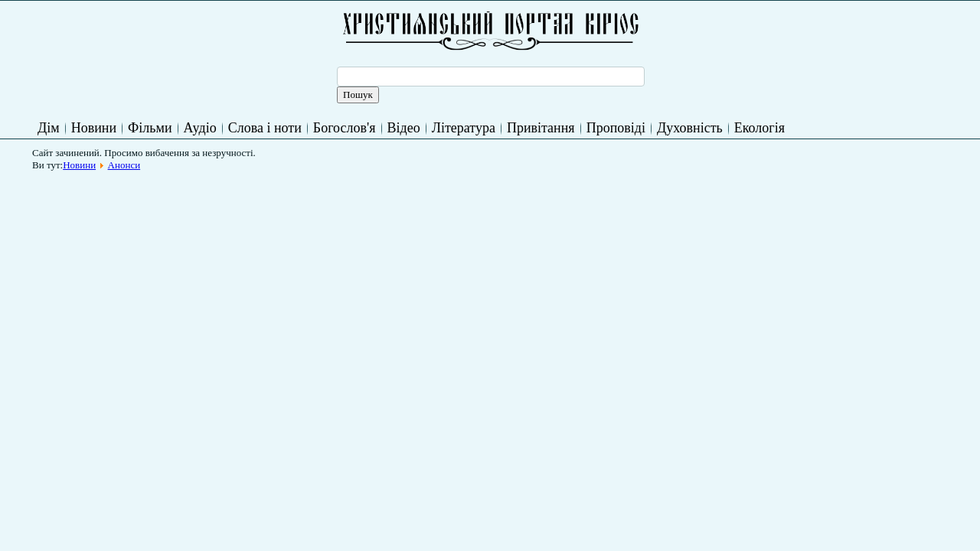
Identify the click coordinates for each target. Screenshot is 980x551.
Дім (49, 128)
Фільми (150, 128)
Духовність (690, 128)
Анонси (124, 165)
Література (464, 128)
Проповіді (616, 128)
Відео (404, 128)
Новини (94, 128)
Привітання (541, 128)
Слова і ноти (265, 128)
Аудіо (200, 128)
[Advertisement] (317, 212)
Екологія (759, 128)
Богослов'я (345, 128)
